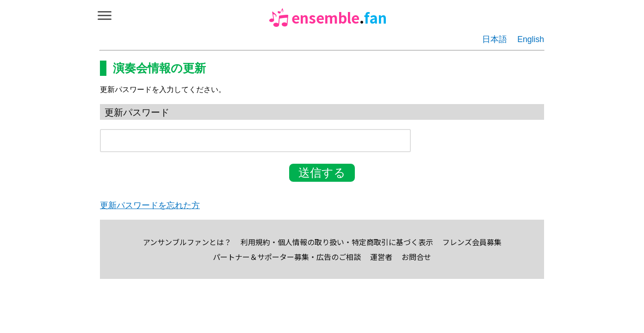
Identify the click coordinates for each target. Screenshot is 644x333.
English (531, 39)
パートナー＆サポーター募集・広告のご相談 (287, 257)
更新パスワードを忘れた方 (150, 205)
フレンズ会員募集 (472, 242)
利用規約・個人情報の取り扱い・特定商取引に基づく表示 (337, 242)
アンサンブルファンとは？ (187, 242)
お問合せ (416, 257)
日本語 (495, 39)
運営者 (381, 257)
